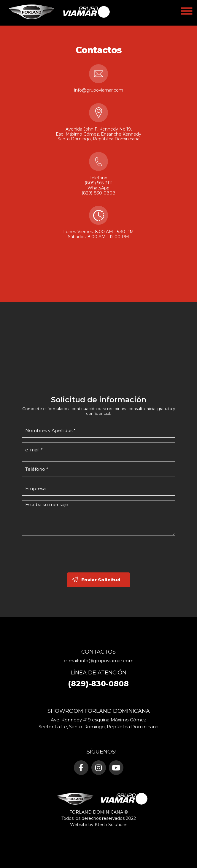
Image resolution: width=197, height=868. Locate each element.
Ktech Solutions (111, 825)
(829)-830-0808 (99, 193)
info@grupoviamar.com (99, 90)
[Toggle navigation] (187, 12)
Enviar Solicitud (101, 580)
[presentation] (67, 561)
